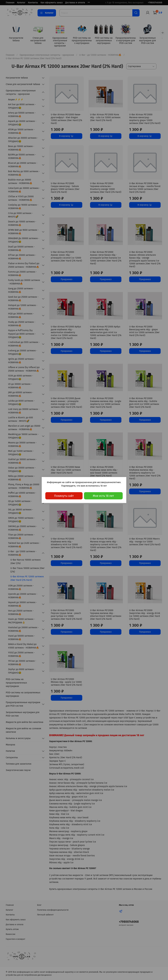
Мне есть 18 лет (103, 496)
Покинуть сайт (64, 496)
